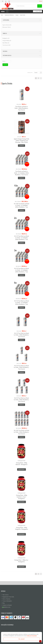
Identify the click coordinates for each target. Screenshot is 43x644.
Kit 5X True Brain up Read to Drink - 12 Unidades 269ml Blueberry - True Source (22, 303)
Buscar (40, 6)
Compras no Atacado (7, 605)
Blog (3, 603)
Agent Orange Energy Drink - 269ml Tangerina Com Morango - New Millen (22, 141)
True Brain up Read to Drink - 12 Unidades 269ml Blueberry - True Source (22, 173)
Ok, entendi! (22, 639)
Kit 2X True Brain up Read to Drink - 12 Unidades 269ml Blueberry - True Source (22, 239)
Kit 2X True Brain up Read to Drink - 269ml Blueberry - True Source (22, 335)
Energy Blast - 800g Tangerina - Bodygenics (22, 528)
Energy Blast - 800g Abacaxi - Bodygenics (22, 464)
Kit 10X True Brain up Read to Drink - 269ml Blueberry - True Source (22, 432)
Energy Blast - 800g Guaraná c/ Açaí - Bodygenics (22, 497)
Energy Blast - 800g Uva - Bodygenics (22, 561)
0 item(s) (37, 11)
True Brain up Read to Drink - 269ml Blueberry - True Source (22, 108)
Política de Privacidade (32, 636)
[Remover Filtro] (6, 27)
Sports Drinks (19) (7, 25)
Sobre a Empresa (6, 599)
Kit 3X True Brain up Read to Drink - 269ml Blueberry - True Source (22, 367)
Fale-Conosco (5, 595)
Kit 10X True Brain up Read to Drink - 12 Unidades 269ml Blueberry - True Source (22, 206)
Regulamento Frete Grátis (8, 597)
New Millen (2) (6, 43)
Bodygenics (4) (6, 38)
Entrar (41, 1)
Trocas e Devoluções (7, 601)
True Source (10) (6, 45)
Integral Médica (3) (7, 41)
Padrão (36, 73)
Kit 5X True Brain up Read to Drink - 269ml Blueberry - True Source (22, 400)
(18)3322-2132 (6, 607)
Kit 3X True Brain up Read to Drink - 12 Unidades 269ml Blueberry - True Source (22, 271)
